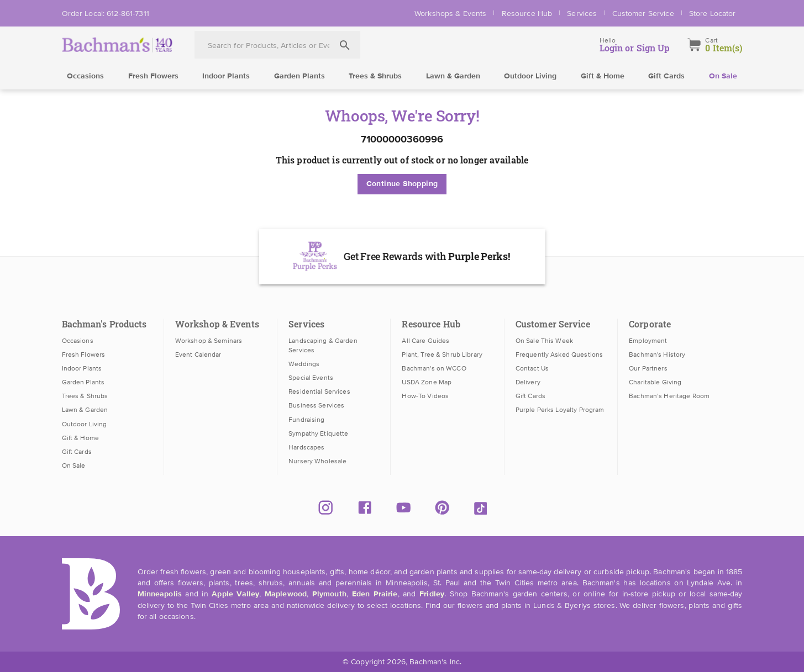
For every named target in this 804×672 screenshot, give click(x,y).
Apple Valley (235, 594)
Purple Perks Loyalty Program (560, 410)
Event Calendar (198, 354)
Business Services (316, 405)
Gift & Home (603, 76)
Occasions (85, 76)
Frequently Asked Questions (559, 354)
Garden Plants (299, 76)
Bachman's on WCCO (434, 368)
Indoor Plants (226, 76)
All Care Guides (425, 341)
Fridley (432, 594)
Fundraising (306, 420)
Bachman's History (657, 354)
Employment (648, 341)
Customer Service (643, 13)
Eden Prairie (375, 594)
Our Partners (648, 368)
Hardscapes (306, 447)
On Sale (723, 76)
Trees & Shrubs (375, 76)
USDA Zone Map (427, 382)
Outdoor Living (530, 76)
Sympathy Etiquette (318, 433)
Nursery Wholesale (317, 461)
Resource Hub (527, 13)
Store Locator (713, 13)
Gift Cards (666, 76)
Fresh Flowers (153, 76)
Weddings (304, 364)
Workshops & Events (450, 13)
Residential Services (319, 391)
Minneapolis (160, 594)
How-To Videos (425, 396)
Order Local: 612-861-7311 (106, 13)
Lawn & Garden (453, 76)
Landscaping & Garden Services (323, 345)
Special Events (311, 378)
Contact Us (532, 368)
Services (582, 13)
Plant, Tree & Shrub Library (442, 354)
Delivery (528, 382)
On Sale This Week (544, 341)
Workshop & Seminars (209, 341)
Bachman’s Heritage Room (669, 396)
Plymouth (329, 594)
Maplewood (286, 594)
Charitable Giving (655, 382)
